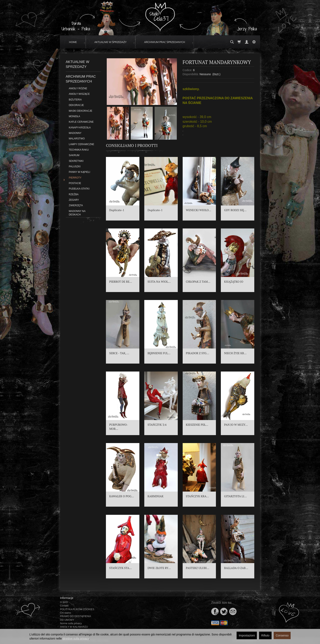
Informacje (67, 598)
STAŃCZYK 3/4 (157, 425)
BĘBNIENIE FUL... (159, 353)
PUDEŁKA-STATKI (79, 189)
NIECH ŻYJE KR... (235, 353)
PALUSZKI (75, 167)
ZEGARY (74, 200)
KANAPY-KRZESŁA (80, 128)
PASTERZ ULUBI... (198, 568)
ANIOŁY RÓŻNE (78, 88)
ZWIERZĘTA (76, 205)
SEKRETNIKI (76, 161)
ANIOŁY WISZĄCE (79, 94)
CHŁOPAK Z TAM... (198, 282)
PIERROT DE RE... (121, 282)
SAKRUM (74, 155)
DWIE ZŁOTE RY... (159, 568)
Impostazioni (247, 635)
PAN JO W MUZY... (236, 425)
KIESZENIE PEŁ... (197, 425)
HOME (73, 42)
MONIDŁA (74, 116)
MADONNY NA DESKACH (77, 213)
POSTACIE (75, 183)
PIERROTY (75, 178)
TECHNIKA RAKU (79, 150)
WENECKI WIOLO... (199, 210)
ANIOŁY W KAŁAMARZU (74, 627)
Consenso (282, 635)
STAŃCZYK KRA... (197, 496)
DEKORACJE (76, 105)
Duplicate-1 (117, 210)
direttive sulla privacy (76, 638)
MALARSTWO (77, 139)
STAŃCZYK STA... (120, 568)
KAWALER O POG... (122, 496)
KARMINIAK (156, 496)
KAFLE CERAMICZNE (81, 122)
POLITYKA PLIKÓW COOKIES (77, 609)
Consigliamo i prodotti (132, 145)
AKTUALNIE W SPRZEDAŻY (111, 42)
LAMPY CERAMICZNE (81, 144)
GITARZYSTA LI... (235, 496)
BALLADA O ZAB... (236, 568)
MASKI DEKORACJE (81, 111)
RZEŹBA (74, 194)
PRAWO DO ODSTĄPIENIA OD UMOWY (75, 618)
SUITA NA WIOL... (159, 282)
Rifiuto (265, 635)
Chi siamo (66, 613)
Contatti (64, 606)
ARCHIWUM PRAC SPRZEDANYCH (164, 42)
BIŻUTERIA (75, 100)
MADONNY (75, 133)
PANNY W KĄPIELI (79, 172)
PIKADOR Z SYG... (198, 353)
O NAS (64, 602)
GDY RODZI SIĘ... (235, 210)
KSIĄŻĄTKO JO (234, 282)
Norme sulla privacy (71, 623)
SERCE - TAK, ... (119, 353)
